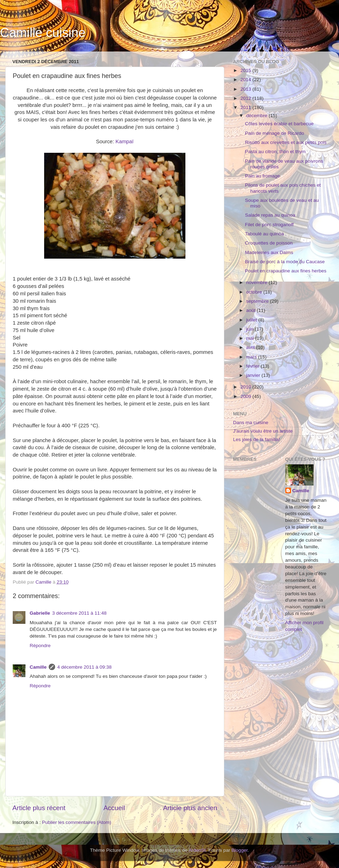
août (251, 310)
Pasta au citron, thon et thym (275, 152)
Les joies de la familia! (257, 439)
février (253, 366)
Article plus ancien (190, 808)
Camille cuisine (43, 33)
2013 (246, 89)
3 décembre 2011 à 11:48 (79, 613)
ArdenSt (197, 850)
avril (251, 347)
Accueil (114, 808)
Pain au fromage (263, 176)
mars (252, 357)
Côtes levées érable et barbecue (279, 124)
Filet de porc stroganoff (269, 225)
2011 (246, 107)
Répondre (40, 646)
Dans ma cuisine (251, 423)
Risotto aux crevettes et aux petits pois (286, 142)
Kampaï (124, 141)
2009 (246, 396)
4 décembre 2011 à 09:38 (84, 667)
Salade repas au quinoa (270, 215)
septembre (258, 301)
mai (251, 338)
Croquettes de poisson (269, 243)
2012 (246, 98)
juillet (252, 320)
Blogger (240, 850)
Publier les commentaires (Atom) (77, 822)
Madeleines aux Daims (269, 252)
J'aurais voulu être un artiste (263, 431)
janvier (254, 375)
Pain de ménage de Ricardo (275, 133)
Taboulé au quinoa (264, 234)
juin (251, 329)
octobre (255, 292)
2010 (246, 387)
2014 (246, 80)
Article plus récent (39, 808)
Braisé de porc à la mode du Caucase (285, 262)
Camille (38, 667)
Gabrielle (40, 613)
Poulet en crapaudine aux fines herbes (286, 271)
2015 (246, 70)
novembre (257, 282)
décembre (257, 116)
